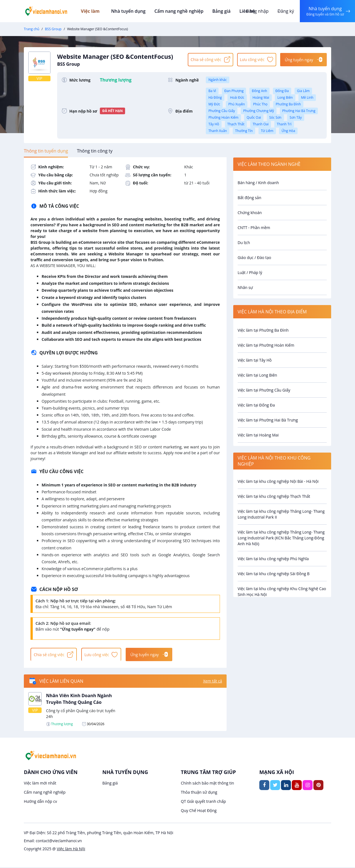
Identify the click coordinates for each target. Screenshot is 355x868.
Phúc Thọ (260, 104)
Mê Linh (307, 97)
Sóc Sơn (275, 117)
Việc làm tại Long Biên (258, 375)
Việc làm (95, 11)
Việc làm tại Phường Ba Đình (263, 330)
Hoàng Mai (261, 97)
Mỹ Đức (214, 104)
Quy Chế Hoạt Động (199, 811)
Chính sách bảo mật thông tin (207, 784)
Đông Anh (259, 91)
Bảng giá (220, 11)
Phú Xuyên (236, 104)
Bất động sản (249, 198)
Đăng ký (285, 11)
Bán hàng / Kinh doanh (258, 183)
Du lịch (244, 243)
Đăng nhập (256, 11)
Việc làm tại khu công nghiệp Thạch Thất (274, 496)
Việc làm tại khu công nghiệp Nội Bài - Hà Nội (278, 481)
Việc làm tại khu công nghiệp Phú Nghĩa (273, 559)
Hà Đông (215, 97)
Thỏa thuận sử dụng (199, 793)
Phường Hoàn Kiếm (223, 117)
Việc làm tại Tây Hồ (255, 360)
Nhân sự (245, 287)
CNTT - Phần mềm (254, 228)
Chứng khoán (250, 213)
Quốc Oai (254, 117)
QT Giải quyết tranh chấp (203, 802)
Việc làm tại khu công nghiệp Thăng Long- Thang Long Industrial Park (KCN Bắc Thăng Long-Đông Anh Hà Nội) (281, 538)
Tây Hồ (214, 124)
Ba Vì (212, 91)
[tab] (46, 151)
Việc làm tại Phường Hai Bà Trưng (268, 420)
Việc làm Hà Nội (71, 850)
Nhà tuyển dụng (130, 11)
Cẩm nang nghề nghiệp (179, 11)
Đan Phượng (234, 91)
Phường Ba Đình (288, 104)
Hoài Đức (237, 97)
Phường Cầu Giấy (222, 111)
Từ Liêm (267, 131)
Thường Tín (244, 131)
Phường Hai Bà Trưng (299, 111)
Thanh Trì (284, 124)
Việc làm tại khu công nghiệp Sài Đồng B (274, 574)
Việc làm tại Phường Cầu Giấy (264, 390)
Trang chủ (32, 29)
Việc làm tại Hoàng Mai (258, 435)
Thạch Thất (236, 124)
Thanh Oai (261, 124)
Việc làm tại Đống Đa (256, 405)
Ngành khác (217, 80)
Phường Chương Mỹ (259, 111)
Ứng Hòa (288, 131)
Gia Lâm (303, 91)
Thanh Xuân (218, 131)
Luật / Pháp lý (250, 272)
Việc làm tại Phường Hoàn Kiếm (266, 345)
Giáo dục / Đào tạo (254, 257)
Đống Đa (282, 91)
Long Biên (285, 97)
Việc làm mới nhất (40, 784)
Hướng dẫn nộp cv (40, 802)
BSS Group (53, 29)
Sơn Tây (296, 117)
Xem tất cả (212, 682)
